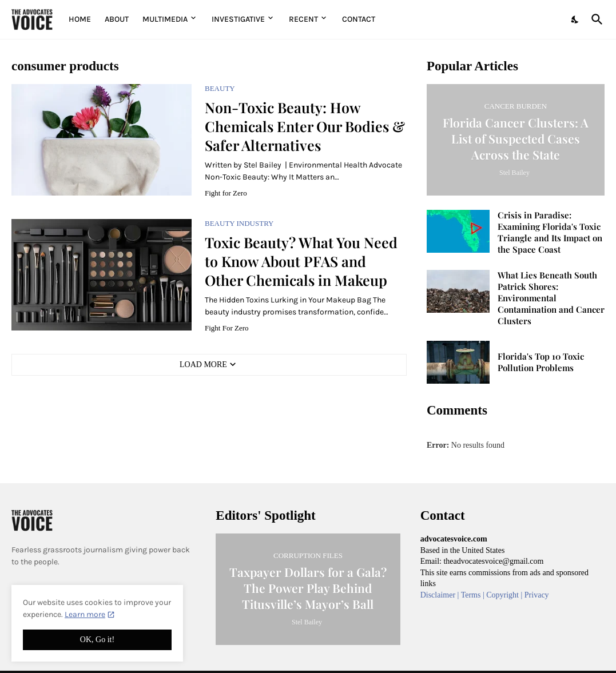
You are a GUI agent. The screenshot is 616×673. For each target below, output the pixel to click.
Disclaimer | (441, 595)
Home (80, 19)
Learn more (85, 614)
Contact (359, 19)
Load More (203, 365)
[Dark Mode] (575, 19)
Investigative (238, 19)
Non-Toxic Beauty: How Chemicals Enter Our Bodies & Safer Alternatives (305, 126)
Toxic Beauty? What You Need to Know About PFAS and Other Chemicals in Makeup (301, 261)
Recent (303, 19)
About (117, 19)
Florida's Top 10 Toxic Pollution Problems (541, 362)
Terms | (474, 595)
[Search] (595, 19)
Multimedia (165, 19)
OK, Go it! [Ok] (97, 640)
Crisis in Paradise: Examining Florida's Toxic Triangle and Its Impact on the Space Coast (550, 232)
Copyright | (505, 595)
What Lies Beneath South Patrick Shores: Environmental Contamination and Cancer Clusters (551, 298)
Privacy (537, 595)
